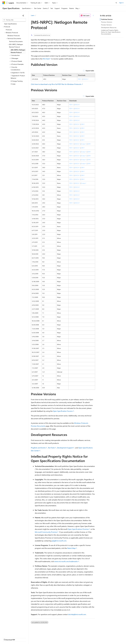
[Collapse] (23, 16)
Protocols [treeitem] (9, 30)
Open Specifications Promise (78, 529)
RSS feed (46, 59)
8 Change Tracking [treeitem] (17, 81)
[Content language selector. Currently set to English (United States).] (12, 633)
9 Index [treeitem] (13, 84)
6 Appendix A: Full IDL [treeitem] (18, 73)
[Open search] (116, 3)
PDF (79, 79)
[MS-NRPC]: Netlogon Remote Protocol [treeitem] (18, 51)
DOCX (85, 79)
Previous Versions (107, 22)
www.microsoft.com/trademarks (66, 561)
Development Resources (109, 27)
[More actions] (93, 16)
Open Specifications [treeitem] (10, 24)
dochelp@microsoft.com (77, 614)
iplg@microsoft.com (59, 541)
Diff (82, 124)
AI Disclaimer (7, 638)
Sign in (121, 3)
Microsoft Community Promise (46, 532)
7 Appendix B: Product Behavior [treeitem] (18, 77)
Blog (28, 638)
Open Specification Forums (63, 411)
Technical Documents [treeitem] (16, 41)
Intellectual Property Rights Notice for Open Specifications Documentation (111, 32)
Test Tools (51, 448)
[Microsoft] (4, 3)
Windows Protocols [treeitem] (14, 36)
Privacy (45, 638)
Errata (83, 144)
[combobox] (14, 20)
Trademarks (86, 638)
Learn (33, 15)
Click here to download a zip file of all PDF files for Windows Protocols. (56, 84)
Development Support (65, 448)
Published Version (107, 19)
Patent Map (71, 548)
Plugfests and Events (38, 448)
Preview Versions (106, 25)
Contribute (37, 638)
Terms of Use (76, 638)
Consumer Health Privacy (59, 638)
